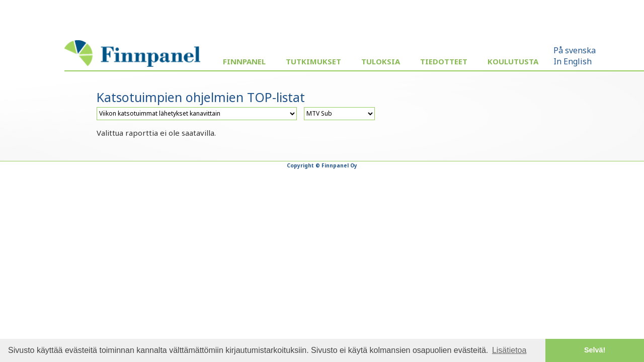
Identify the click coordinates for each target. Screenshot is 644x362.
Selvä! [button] (595, 350)
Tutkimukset (313, 61)
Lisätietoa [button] (509, 350)
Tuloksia (381, 61)
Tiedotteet (444, 61)
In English (573, 61)
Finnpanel (244, 61)
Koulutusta (513, 61)
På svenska (575, 50)
